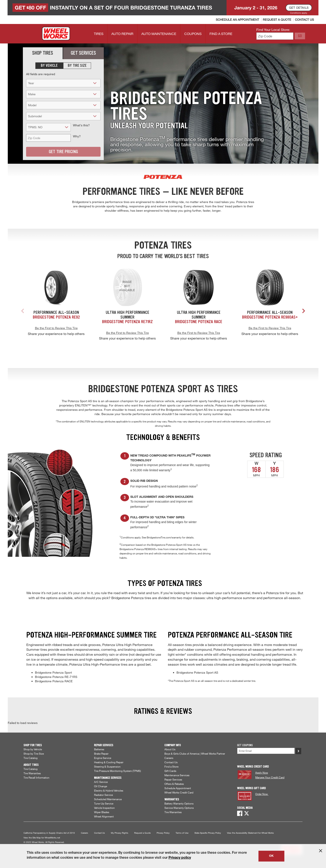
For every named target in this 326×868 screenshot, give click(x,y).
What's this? (81, 125)
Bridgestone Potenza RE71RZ (127, 322)
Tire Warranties (32, 773)
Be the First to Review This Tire (56, 328)
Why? (77, 136)
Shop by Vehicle (33, 749)
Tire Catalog (31, 758)
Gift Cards (170, 771)
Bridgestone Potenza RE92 (56, 317)
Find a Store (171, 766)
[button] (305, 312)
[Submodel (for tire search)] (63, 116)
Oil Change (101, 786)
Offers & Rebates (174, 784)
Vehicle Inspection (104, 808)
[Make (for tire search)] (63, 94)
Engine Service (103, 758)
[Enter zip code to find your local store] (275, 36)
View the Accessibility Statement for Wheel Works (250, 833)
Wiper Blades (102, 812)
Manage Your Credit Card (270, 777)
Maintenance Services (177, 775)
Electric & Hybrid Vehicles (109, 790)
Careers (169, 758)
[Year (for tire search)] (63, 83)
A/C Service (101, 782)
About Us (170, 749)
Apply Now (262, 773)
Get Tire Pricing (63, 152)
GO (300, 36)
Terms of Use (182, 833)
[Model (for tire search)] (63, 105)
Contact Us (171, 762)
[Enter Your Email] (266, 751)
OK (271, 856)
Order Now (262, 794)
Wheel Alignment (104, 816)
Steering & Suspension (107, 766)
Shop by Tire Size (34, 754)
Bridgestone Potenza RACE (199, 322)
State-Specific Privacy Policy (208, 833)
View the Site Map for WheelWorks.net (42, 838)
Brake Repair (101, 754)
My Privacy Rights (120, 833)
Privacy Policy (163, 833)
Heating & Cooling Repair (109, 762)
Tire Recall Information (36, 778)
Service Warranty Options (179, 808)
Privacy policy (180, 858)
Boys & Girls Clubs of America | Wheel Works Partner (195, 754)
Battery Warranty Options (179, 803)
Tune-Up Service (104, 803)
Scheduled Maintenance (108, 799)
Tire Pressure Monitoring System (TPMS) (117, 771)
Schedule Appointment (178, 788)
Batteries (99, 749)
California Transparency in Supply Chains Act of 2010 (49, 833)
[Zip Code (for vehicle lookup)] (48, 138)
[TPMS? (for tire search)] (48, 127)
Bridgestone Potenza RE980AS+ (270, 317)
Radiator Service (103, 795)
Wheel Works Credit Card (179, 792)
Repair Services (173, 779)
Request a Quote (142, 833)
